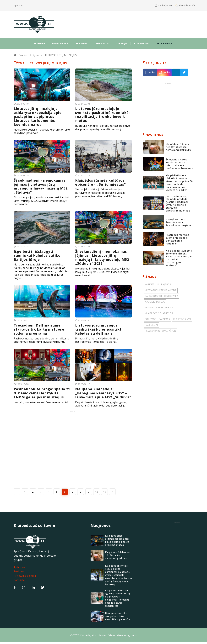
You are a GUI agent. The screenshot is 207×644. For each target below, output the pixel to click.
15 (97, 494)
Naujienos (60, 43)
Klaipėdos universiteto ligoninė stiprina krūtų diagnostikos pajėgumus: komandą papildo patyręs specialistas (118, 600)
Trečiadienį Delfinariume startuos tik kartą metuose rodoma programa (39, 328)
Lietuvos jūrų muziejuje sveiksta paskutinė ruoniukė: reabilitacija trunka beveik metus (103, 114)
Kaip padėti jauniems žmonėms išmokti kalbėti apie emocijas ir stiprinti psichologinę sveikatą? (179, 258)
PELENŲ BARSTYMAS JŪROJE (161, 331)
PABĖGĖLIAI (151, 325)
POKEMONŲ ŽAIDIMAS (157, 319)
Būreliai (102, 43)
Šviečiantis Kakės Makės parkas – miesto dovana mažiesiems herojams (179, 164)
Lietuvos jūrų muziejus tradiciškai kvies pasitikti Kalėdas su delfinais (99, 328)
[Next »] (112, 493)
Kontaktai (141, 43)
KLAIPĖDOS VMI (182, 319)
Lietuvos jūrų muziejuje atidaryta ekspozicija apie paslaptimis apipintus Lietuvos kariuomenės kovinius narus (38, 116)
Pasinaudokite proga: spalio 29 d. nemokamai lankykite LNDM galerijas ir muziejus (40, 391)
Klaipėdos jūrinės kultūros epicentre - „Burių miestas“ (101, 181)
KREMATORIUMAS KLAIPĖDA (161, 290)
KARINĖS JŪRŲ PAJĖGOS (158, 284)
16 (104, 494)
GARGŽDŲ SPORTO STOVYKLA (161, 296)
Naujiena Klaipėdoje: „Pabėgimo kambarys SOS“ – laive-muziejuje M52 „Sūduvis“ (102, 393)
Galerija (121, 43)
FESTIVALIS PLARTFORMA (159, 308)
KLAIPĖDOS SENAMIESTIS (159, 313)
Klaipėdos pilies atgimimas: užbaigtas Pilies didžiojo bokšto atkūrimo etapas (117, 542)
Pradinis (39, 43)
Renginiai (82, 43)
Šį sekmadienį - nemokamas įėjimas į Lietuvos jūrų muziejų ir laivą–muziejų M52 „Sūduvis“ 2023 (103, 256)
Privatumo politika (25, 577)
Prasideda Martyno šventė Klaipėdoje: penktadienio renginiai (177, 239)
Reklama (19, 573)
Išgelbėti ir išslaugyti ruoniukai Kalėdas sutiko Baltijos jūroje (37, 254)
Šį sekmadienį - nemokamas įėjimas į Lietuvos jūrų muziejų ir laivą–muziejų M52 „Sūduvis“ (41, 185)
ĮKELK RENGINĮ (165, 43)
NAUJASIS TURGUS (155, 302)
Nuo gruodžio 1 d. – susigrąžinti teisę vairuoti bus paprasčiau (118, 618)
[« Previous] (17, 493)
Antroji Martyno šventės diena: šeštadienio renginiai (179, 222)
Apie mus (19, 5)
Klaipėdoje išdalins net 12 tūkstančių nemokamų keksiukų (178, 147)
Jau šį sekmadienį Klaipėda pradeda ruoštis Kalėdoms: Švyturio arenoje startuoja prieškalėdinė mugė (178, 203)
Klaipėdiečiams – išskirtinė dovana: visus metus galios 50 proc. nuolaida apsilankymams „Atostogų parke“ (179, 183)
